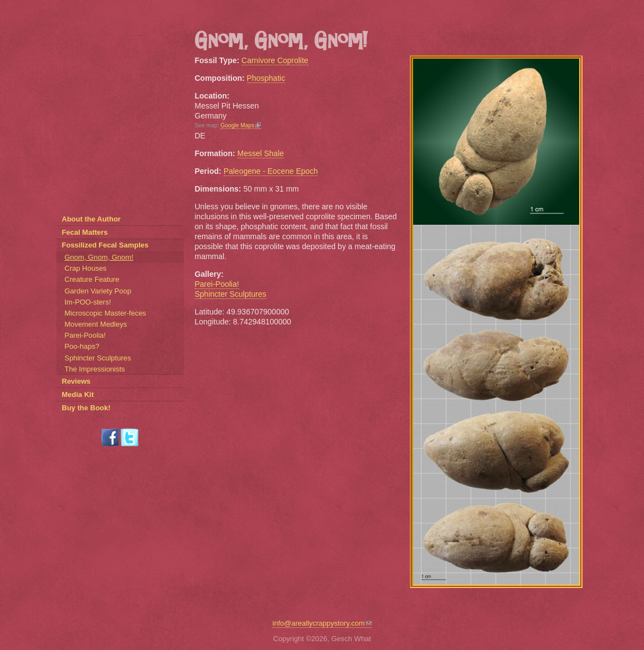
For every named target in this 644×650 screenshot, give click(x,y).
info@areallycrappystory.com (322, 623)
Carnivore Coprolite (275, 60)
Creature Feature (92, 279)
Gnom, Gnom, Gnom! (99, 257)
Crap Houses (86, 268)
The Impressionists (95, 369)
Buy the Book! (86, 408)
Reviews (76, 381)
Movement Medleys (96, 324)
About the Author (91, 219)
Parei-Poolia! (217, 284)
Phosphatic (266, 78)
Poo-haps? (82, 346)
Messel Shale (261, 153)
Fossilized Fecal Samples (105, 245)
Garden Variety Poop (98, 291)
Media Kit (78, 394)
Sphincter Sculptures (231, 294)
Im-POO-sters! (88, 302)
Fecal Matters (85, 232)
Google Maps (241, 125)
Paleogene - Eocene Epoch (271, 171)
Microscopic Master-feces (105, 313)
